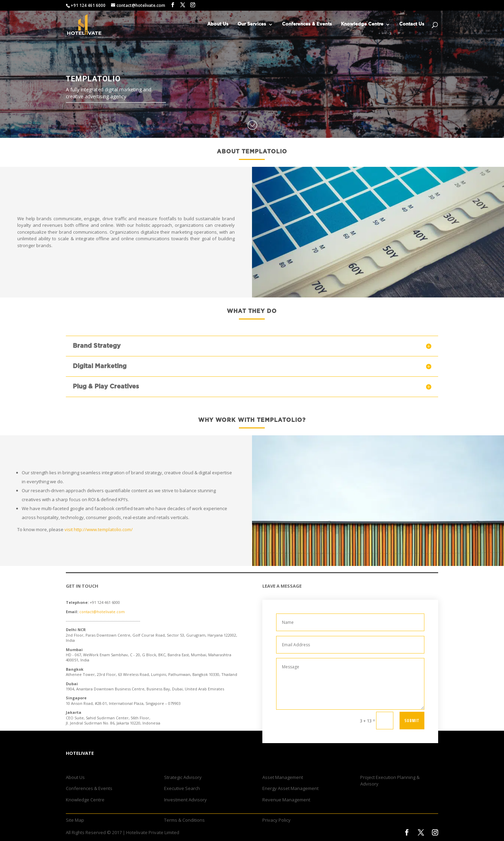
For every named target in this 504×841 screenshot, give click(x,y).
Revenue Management (286, 800)
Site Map (75, 820)
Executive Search (182, 788)
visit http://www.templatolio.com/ (99, 529)
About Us (218, 24)
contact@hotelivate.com (102, 612)
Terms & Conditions (184, 820)
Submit (412, 720)
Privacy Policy (276, 820)
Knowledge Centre (362, 24)
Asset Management (283, 777)
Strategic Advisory (183, 777)
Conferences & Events (307, 24)
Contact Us (412, 24)
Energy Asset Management (290, 788)
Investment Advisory (185, 800)
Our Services (252, 24)
